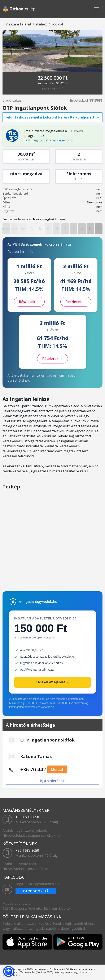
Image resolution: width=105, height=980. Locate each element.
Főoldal (57, 24)
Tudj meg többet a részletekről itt (49, 140)
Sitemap (84, 972)
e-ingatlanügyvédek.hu (38, 602)
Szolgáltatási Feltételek (64, 969)
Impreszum (41, 969)
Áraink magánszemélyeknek (25, 830)
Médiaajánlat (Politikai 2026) (36, 972)
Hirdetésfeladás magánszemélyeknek (32, 835)
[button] (9, 971)
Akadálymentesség (66, 972)
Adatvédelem (87, 969)
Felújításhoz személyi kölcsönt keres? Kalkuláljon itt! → (53, 117)
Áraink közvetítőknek (19, 864)
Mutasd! (57, 769)
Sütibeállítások (11, 975)
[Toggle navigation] (97, 9)
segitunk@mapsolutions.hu (37, 884)
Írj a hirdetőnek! (52, 781)
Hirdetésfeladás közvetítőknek (27, 869)
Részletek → (29, 302)
